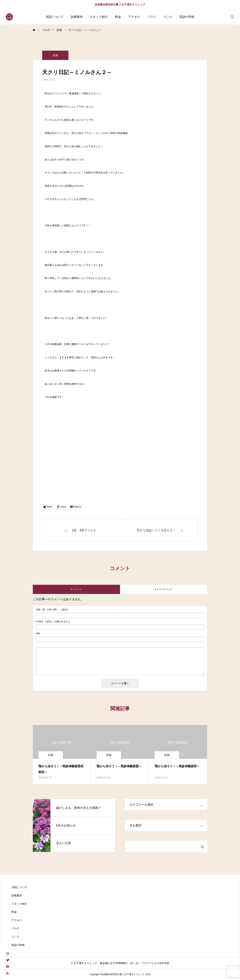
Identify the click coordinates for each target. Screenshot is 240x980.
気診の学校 (187, 17)
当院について (55, 17)
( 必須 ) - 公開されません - (54, 622)
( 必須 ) (52, 610)
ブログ (152, 17)
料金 (118, 17)
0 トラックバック (163, 589)
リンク (168, 17)
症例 (55, 57)
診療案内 (77, 17)
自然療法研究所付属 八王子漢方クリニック (120, 4)
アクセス (134, 17)
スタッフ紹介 (99, 17)
